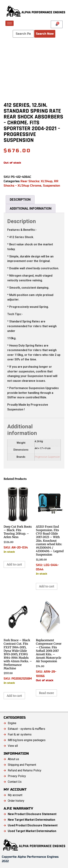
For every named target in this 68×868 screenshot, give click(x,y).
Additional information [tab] (31, 208)
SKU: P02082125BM (18, 641)
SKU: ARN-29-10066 (50, 640)
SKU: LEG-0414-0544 (50, 530)
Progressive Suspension (47, 457)
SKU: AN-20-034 (18, 519)
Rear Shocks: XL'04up (36, 181)
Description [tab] (20, 199)
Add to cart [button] (14, 564)
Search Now (45, 34)
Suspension (51, 186)
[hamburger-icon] (10, 23)
